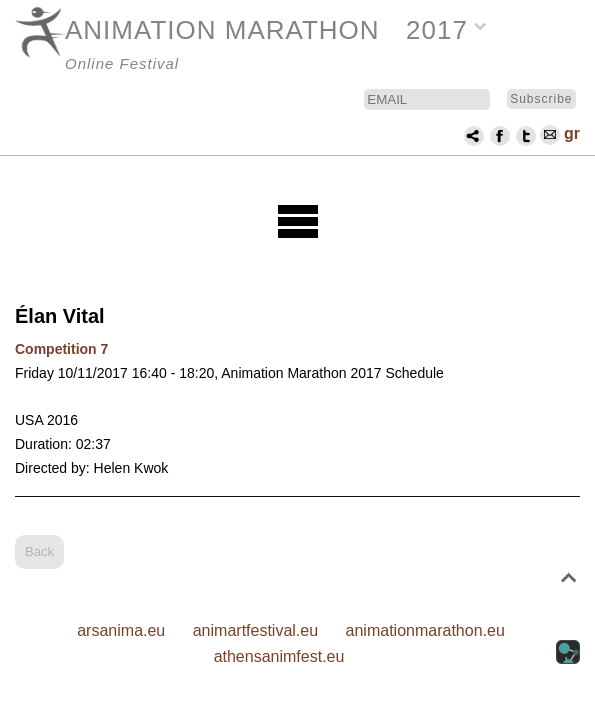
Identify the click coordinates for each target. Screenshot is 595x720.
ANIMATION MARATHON (222, 30)
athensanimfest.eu (279, 656)
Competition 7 (61, 349)
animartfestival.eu (255, 630)
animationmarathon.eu (425, 630)
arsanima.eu (121, 630)
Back (39, 551)
